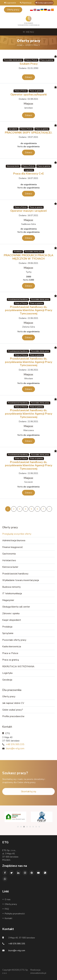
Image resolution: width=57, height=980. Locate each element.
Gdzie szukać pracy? (13, 710)
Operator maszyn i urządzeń (29, 211)
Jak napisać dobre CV (13, 703)
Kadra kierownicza (12, 647)
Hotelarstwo (9, 560)
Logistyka (7, 673)
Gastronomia (9, 554)
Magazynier (8, 600)
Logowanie (10, 3)
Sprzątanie (8, 633)
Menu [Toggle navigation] (29, 32)
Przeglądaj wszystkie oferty (17, 534)
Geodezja (7, 680)
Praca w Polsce (10, 653)
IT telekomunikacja (12, 593)
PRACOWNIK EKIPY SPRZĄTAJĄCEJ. (28, 133)
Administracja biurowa (14, 540)
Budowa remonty (11, 587)
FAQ (6, 909)
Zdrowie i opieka (11, 613)
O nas (6, 899)
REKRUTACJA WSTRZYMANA (18, 666)
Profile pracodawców (13, 716)
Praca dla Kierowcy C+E (28, 174)
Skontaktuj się (29, 796)
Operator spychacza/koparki (29, 94)
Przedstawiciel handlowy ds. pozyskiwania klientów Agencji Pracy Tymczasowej (29, 310)
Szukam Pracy (29, 64)
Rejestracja (26, 3)
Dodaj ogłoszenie (44, 3)
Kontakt (7, 918)
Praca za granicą (11, 660)
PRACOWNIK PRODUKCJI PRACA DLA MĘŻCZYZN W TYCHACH (28, 257)
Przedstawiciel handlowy (15, 574)
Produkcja (7, 627)
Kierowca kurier (10, 567)
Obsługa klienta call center (16, 607)
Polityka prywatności (14, 914)
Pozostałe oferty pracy (14, 640)
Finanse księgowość (13, 547)
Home (20, 45)
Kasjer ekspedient (12, 620)
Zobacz (28, 77)
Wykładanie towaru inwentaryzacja (21, 580)
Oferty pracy (9, 697)
